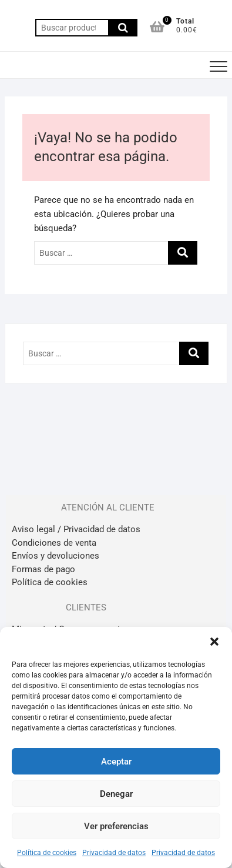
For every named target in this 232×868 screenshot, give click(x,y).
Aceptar (116, 762)
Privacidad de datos (114, 853)
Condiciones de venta (54, 543)
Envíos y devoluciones (56, 556)
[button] (214, 642)
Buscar (123, 28)
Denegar (116, 794)
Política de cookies (47, 853)
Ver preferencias (116, 826)
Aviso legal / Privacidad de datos (76, 529)
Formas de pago (43, 569)
